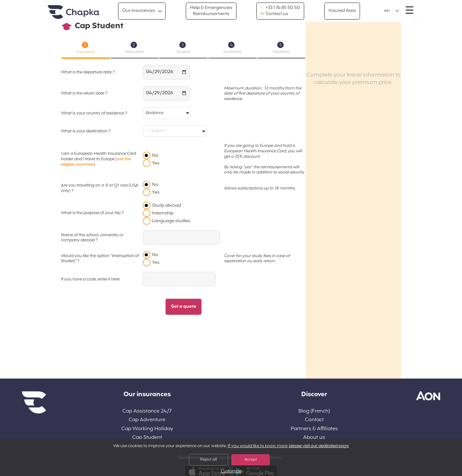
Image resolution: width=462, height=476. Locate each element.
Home (73, 12)
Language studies (171, 221)
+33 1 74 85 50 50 (280, 8)
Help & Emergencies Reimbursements (211, 11)
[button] (392, 11)
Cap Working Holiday (147, 429)
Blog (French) (314, 411)
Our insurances (139, 11)
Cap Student (147, 438)
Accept (251, 460)
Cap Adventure (147, 420)
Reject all (209, 460)
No (155, 156)
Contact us (274, 14)
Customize (231, 472)
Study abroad (167, 206)
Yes (156, 163)
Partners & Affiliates (314, 429)
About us (314, 438)
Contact (314, 420)
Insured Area (342, 11)
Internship (163, 213)
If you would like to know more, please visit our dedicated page (288, 446)
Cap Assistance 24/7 (147, 411)
